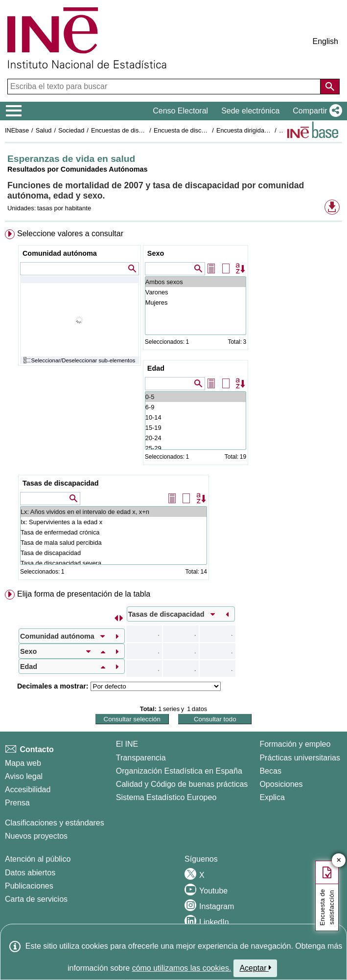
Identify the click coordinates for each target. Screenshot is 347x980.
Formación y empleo (295, 744)
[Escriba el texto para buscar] (165, 87)
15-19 (196, 428)
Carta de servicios (36, 899)
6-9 (196, 407)
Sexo (156, 253)
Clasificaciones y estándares (55, 823)
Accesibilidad (28, 790)
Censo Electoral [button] (180, 111)
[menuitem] (173, 407)
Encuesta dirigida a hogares (255, 130)
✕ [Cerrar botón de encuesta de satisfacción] (339, 860)
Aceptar (255, 968)
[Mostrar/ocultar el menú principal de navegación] (14, 111)
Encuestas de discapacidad (129, 130)
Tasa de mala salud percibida (114, 543)
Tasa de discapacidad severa (114, 563)
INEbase (17, 130)
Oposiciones (281, 784)
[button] (315, 111)
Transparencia (141, 758)
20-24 (196, 438)
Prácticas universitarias (300, 758)
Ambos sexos (196, 282)
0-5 (196, 397)
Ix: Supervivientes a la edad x (114, 522)
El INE (127, 744)
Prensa (17, 803)
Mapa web (23, 763)
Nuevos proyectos (36, 836)
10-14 (196, 417)
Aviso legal (24, 776)
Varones (196, 292)
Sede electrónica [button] (250, 111)
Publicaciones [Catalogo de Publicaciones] (29, 886)
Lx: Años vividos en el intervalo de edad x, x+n (114, 512)
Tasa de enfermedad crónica (114, 532)
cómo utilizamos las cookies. (182, 968)
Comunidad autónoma (60, 253)
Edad (156, 368)
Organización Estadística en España (179, 771)
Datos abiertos (30, 873)
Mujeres (196, 302)
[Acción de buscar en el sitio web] (330, 87)
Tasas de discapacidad (61, 483)
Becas (270, 771)
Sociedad (71, 130)
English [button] (325, 41)
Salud (44, 130)
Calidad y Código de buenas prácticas (182, 784)
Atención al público (38, 859)
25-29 (196, 448)
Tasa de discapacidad (114, 553)
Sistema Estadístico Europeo (166, 797)
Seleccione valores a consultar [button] (70, 234)
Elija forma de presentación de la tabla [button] (84, 594)
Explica (272, 797)
